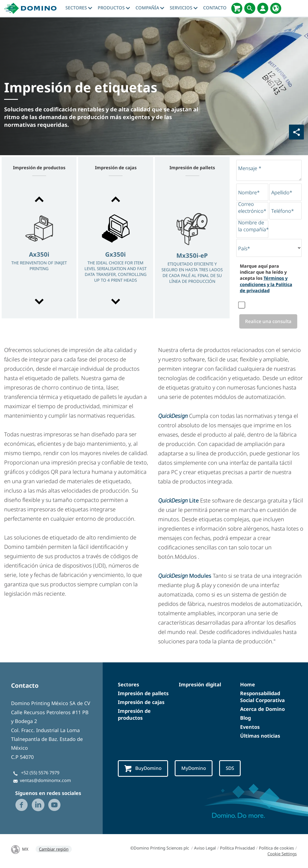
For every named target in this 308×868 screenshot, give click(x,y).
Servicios (184, 8)
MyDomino (196, 768)
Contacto (215, 8)
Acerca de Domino (262, 709)
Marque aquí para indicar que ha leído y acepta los (266, 278)
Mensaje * (250, 168)
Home (248, 685)
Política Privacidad (237, 848)
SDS (233, 768)
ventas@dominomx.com (45, 781)
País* (244, 248)
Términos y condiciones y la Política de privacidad (266, 284)
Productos (114, 8)
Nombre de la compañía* (253, 226)
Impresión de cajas (141, 702)
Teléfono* (283, 211)
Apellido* (282, 192)
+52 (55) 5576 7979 (40, 773)
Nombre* (249, 192)
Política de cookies (276, 848)
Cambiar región (54, 849)
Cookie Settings (282, 854)
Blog (245, 718)
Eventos (250, 727)
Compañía (150, 8)
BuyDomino (144, 769)
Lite (178, 501)
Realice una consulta (267, 321)
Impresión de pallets (143, 694)
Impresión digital (200, 685)
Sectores (79, 8)
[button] (39, 199)
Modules (185, 576)
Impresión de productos (134, 715)
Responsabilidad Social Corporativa (262, 697)
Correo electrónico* (252, 207)
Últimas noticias (260, 736)
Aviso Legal (205, 848)
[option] (39, 251)
